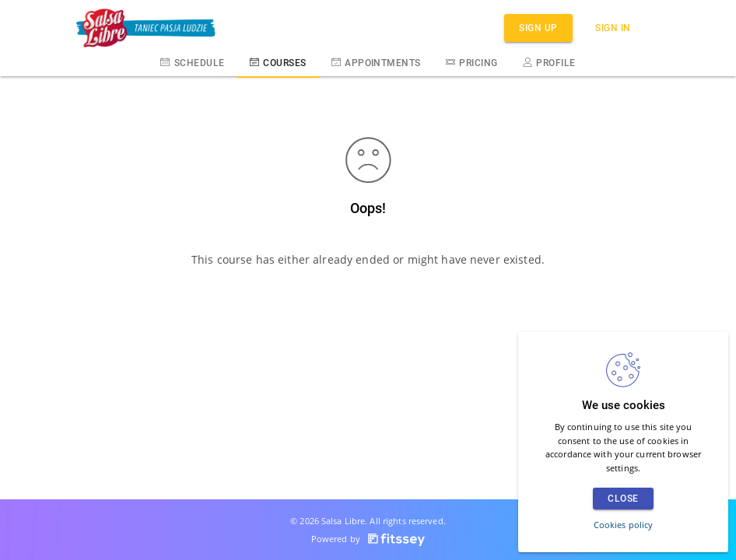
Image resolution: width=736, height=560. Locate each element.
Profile (549, 62)
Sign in (613, 28)
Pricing (472, 62)
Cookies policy (624, 525)
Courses (278, 62)
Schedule (192, 62)
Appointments (376, 62)
